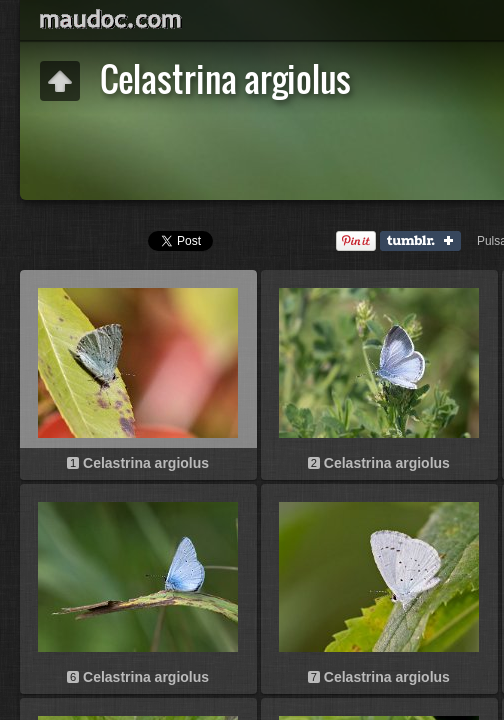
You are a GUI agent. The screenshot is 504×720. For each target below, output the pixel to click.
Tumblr (425, 242)
